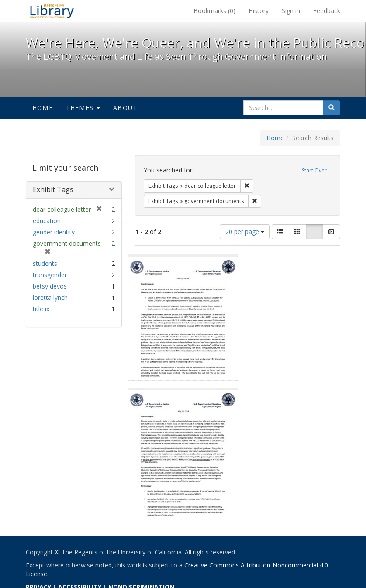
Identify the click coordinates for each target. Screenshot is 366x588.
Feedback (327, 11)
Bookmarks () (214, 11)
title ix (41, 309)
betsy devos (50, 286)
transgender (50, 275)
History (259, 11)
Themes (83, 108)
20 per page (245, 232)
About (125, 108)
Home (43, 108)
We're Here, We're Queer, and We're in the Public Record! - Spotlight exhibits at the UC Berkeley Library (52, 11)
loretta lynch (50, 297)
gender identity (54, 232)
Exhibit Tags (53, 189)
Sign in (291, 11)
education (47, 221)
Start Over (314, 170)
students (45, 263)
